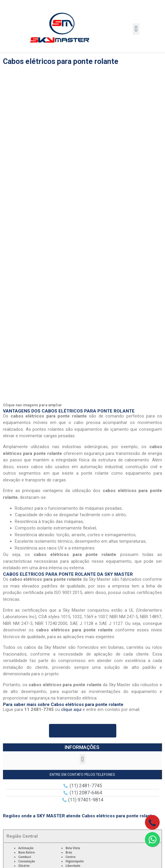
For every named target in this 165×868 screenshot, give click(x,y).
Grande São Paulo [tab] (26, 625)
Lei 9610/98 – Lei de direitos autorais (78, 662)
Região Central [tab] (22, 513)
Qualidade (83, 783)
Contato (82, 820)
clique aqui (71, 386)
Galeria (82, 792)
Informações (83, 811)
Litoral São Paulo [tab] (24, 638)
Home (82, 754)
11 (19, 706)
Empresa (83, 764)
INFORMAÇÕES (82, 424)
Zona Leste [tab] (18, 612)
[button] (136, 29)
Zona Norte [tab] (18, 572)
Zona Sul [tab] (16, 598)
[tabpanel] (82, 542)
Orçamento (82, 801)
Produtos (83, 773)
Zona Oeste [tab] (19, 585)
